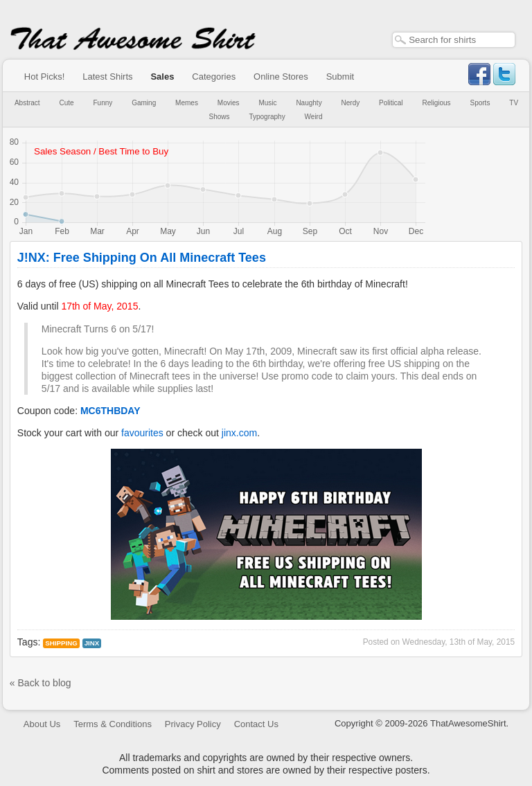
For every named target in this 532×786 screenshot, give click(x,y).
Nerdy (351, 103)
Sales (162, 77)
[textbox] (454, 40)
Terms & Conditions (113, 724)
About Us (42, 724)
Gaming (144, 103)
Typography (267, 117)
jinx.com (239, 433)
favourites (142, 433)
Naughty (309, 103)
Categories (214, 77)
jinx (92, 643)
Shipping (61, 643)
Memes (187, 103)
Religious (436, 103)
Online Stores (281, 77)
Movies (229, 103)
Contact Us (256, 724)
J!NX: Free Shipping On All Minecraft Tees (142, 258)
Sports (480, 103)
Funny (103, 103)
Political (391, 103)
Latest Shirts (107, 77)
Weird (314, 117)
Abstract (27, 103)
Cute (67, 103)
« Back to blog (41, 683)
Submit (340, 77)
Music (267, 103)
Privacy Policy (193, 724)
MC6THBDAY (110, 411)
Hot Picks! (45, 77)
